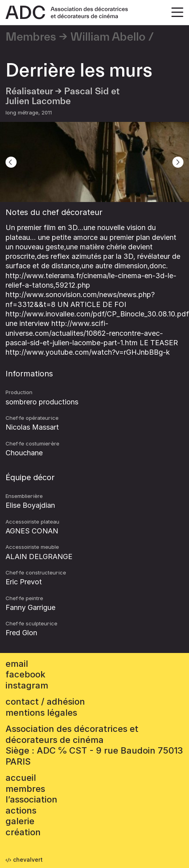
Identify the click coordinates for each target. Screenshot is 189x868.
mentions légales (41, 713)
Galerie (20, 821)
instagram (27, 685)
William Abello (108, 37)
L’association (31, 799)
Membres (31, 37)
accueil (21, 778)
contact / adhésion (45, 702)
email (17, 664)
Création (23, 832)
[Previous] (11, 162)
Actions (21, 810)
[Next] (178, 162)
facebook (26, 674)
